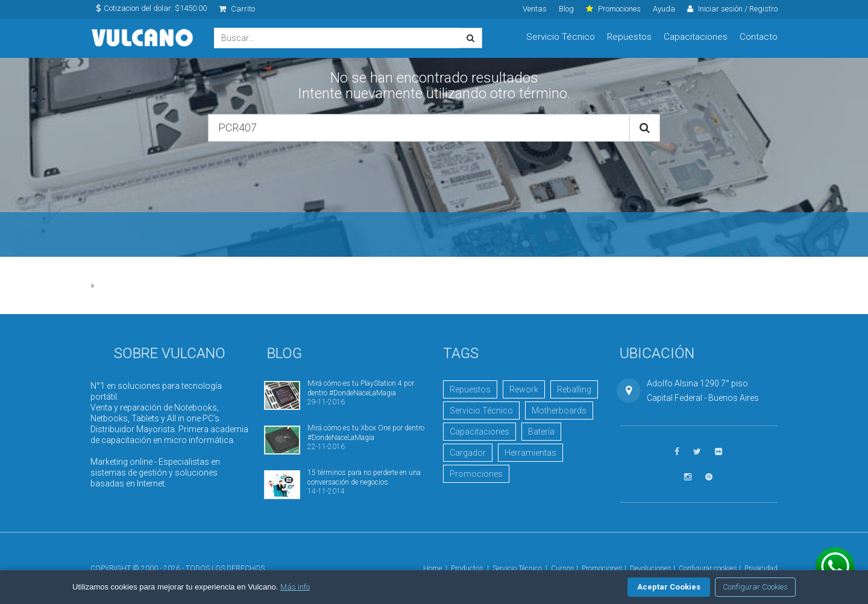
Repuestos (629, 37)
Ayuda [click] (664, 9)
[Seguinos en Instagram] (688, 477)
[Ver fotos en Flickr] (719, 452)
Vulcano (143, 38)
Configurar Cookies (755, 587)
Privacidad (761, 568)
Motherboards (559, 411)
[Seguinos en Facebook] (677, 452)
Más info (295, 587)
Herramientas (530, 453)
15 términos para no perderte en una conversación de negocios (364, 477)
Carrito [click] (237, 9)
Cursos (563, 568)
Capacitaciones (696, 37)
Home (432, 568)
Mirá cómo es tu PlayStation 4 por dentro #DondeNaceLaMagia (361, 388)
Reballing (574, 389)
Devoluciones (651, 568)
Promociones (476, 474)
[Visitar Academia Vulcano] (709, 477)
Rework (524, 389)
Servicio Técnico (561, 37)
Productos (467, 568)
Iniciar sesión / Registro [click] (732, 9)
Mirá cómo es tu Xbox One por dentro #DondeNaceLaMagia (366, 433)
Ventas (535, 9)
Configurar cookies (708, 568)
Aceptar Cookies (669, 587)
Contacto (759, 37)
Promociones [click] (613, 9)
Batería (541, 432)
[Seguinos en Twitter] (697, 452)
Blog (566, 9)
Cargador (468, 453)
